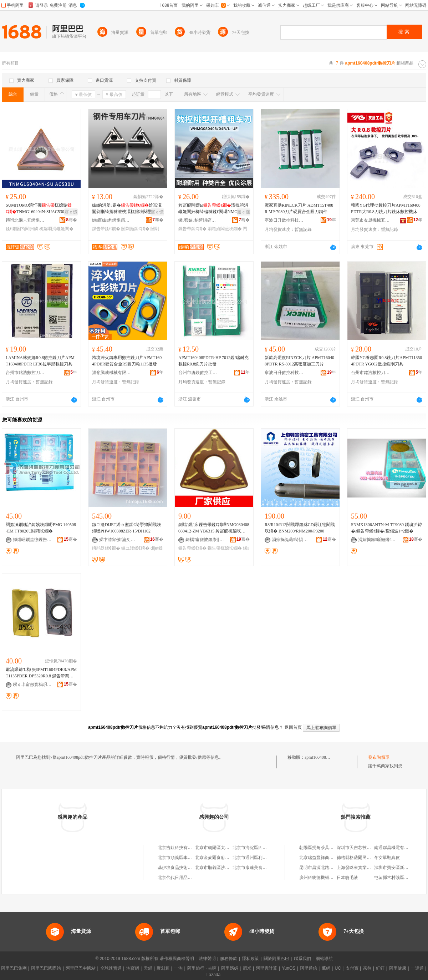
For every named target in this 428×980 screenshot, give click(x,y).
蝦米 (247, 968)
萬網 (326, 968)
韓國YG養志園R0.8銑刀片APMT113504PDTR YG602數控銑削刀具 (386, 361)
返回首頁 (293, 727)
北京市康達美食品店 (252, 868)
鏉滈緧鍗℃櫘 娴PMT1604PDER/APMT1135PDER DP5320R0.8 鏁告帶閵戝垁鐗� (41, 673)
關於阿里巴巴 (276, 959)
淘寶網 (133, 968)
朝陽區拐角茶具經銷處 (321, 848)
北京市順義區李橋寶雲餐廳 (183, 858)
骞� (72, 220)
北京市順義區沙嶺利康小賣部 (223, 868)
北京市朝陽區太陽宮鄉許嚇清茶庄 (227, 848)
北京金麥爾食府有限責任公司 (223, 858)
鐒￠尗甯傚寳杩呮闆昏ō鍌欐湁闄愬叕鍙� (32, 685)
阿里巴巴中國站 (81, 968)
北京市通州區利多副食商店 (258, 858)
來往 (367, 968)
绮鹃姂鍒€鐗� (106, 548)
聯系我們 (302, 959)
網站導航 (324, 959)
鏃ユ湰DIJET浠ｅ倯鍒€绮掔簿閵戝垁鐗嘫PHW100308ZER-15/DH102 (127, 528)
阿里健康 (398, 968)
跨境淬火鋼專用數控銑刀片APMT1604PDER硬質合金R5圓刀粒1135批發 (127, 361)
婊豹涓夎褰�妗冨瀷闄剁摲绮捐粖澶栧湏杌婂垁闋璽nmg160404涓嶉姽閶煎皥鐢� (127, 209)
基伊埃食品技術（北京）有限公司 (190, 868)
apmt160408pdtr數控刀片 (327, 757)
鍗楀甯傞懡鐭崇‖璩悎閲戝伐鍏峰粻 (205, 540)
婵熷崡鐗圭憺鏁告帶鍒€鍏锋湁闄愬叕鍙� (32, 540)
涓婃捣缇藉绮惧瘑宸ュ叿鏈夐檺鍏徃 (291, 540)
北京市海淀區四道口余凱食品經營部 (267, 848)
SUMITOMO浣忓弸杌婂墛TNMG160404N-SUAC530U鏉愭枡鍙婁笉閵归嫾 (41, 209)
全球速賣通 (111, 968)
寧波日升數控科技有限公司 (284, 220)
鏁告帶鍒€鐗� (106, 229)
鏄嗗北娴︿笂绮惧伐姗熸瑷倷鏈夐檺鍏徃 (25, 220)
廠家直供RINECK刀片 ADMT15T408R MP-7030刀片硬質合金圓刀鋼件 (299, 208)
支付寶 (352, 968)
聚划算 (163, 968)
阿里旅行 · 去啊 (202, 968)
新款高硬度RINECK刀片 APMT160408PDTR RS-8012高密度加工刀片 (299, 361)
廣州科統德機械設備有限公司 (327, 878)
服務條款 (229, 959)
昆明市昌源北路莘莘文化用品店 (329, 868)
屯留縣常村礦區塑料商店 (398, 878)
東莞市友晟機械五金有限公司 (371, 220)
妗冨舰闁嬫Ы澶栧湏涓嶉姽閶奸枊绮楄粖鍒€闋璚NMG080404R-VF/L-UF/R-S (213, 209)
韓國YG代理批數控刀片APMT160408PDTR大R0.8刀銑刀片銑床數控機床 (386, 208)
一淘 (178, 968)
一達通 (417, 968)
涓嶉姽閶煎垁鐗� (225, 229)
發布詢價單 (379, 757)
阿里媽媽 (230, 968)
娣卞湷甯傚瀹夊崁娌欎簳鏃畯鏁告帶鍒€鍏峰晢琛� (119, 540)
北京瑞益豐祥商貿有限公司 (325, 858)
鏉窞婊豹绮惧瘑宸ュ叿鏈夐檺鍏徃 (112, 220)
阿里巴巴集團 (14, 968)
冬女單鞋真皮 (387, 858)
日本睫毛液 (347, 878)
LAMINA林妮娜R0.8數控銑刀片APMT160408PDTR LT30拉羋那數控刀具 (40, 361)
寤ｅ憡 (71, 212)
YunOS (289, 968)
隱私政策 (250, 959)
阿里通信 (309, 968)
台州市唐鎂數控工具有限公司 (198, 373)
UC (338, 968)
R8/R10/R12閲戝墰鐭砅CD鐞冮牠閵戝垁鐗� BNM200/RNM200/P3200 (300, 528)
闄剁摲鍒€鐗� (135, 229)
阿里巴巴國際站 (46, 968)
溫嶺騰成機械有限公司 (112, 373)
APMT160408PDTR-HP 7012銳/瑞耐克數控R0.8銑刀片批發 (213, 361)
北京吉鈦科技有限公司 (179, 848)
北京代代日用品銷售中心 (181, 878)
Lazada (213, 975)
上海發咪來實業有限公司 (360, 868)
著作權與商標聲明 (177, 959)
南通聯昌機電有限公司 (396, 848)
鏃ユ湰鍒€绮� (135, 548)
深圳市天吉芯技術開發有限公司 (367, 848)
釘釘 (380, 968)
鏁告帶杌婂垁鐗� (225, 548)
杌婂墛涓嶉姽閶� (56, 229)
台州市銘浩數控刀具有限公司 (25, 373)
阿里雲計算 (266, 968)
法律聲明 (207, 959)
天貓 (148, 968)
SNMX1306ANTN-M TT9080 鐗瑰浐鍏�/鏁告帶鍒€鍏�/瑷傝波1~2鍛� (386, 528)
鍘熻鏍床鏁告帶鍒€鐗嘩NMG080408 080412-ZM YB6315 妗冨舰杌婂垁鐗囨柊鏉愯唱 (214, 528)
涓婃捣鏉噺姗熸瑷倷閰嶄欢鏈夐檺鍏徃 (378, 540)
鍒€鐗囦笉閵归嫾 (22, 229)
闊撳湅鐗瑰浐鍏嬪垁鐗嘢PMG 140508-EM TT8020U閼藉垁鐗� (41, 528)
